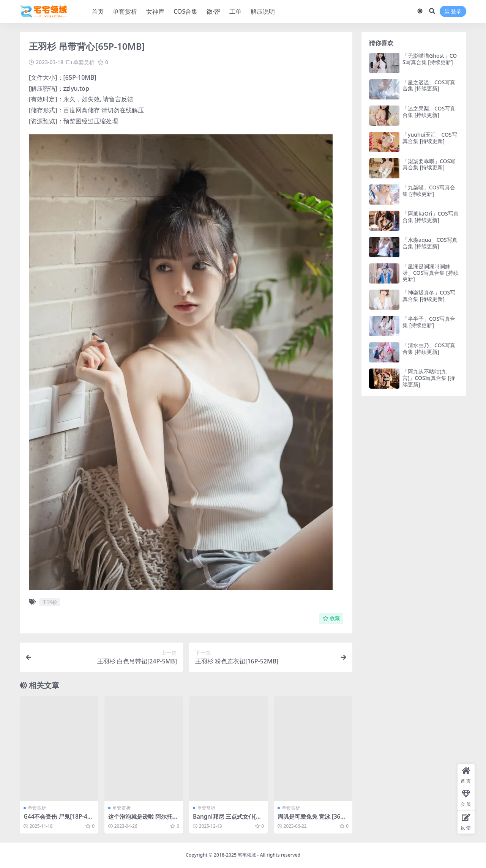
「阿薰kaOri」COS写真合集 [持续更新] (431, 217)
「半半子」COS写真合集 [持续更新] (429, 322)
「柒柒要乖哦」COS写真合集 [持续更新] (429, 164)
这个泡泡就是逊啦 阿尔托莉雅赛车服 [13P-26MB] (143, 820)
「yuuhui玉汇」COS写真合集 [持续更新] (430, 138)
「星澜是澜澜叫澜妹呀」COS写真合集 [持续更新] (431, 273)
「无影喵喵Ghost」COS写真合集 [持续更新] (430, 59)
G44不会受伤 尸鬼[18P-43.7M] (58, 820)
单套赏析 (84, 62)
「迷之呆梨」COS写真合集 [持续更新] (429, 112)
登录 (453, 12)
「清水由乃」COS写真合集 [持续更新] (429, 348)
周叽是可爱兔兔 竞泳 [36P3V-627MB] (312, 820)
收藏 (331, 618)
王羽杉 (50, 602)
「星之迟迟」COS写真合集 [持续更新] (429, 85)
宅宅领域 (247, 855)
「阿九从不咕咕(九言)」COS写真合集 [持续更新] (429, 378)
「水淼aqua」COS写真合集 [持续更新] (430, 243)
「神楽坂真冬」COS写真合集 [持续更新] (429, 296)
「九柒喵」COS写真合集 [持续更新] (429, 191)
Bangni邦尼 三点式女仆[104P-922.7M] (228, 820)
